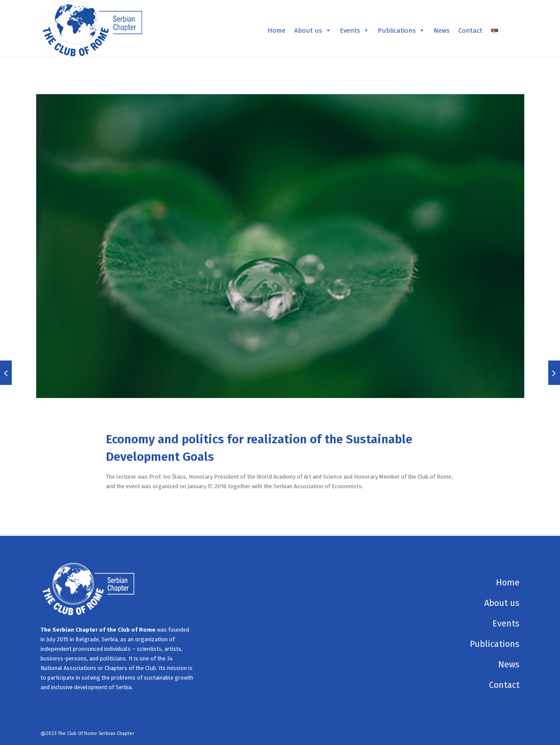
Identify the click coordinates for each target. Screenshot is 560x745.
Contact (470, 31)
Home (277, 31)
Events (355, 31)
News (442, 31)
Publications (401, 31)
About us (313, 31)
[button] (328, 31)
